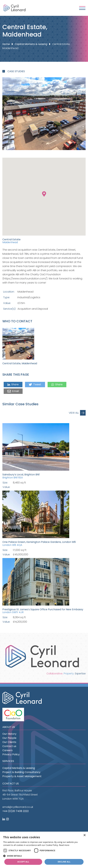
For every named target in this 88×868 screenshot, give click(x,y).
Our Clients (9, 742)
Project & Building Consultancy (21, 772)
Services (8, 761)
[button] (44, 856)
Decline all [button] (64, 862)
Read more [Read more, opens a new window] (64, 845)
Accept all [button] (23, 862)
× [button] (84, 835)
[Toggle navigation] (82, 8)
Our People (9, 738)
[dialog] (44, 850)
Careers (7, 750)
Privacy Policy (11, 754)
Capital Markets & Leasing (31, 44)
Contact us (9, 746)
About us (9, 727)
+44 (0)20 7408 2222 (16, 811)
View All (74, 413)
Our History (9, 734)
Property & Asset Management (22, 776)
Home (6, 44)
